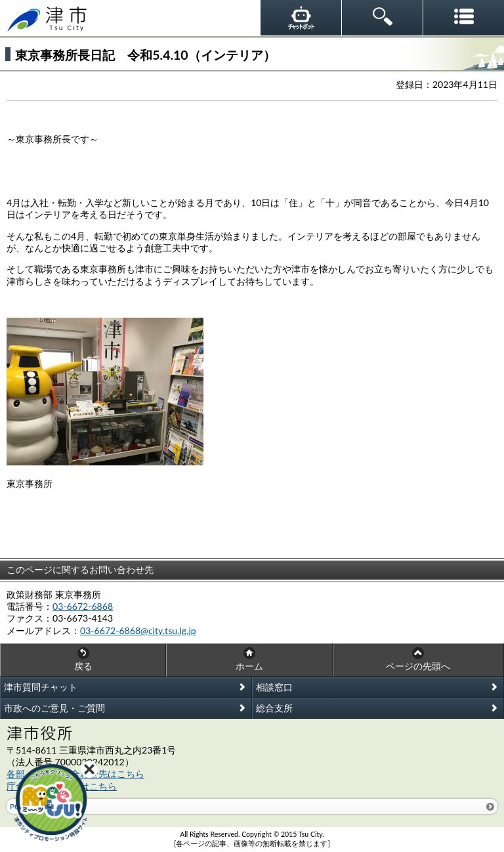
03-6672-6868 (83, 606)
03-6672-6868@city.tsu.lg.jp (138, 630)
